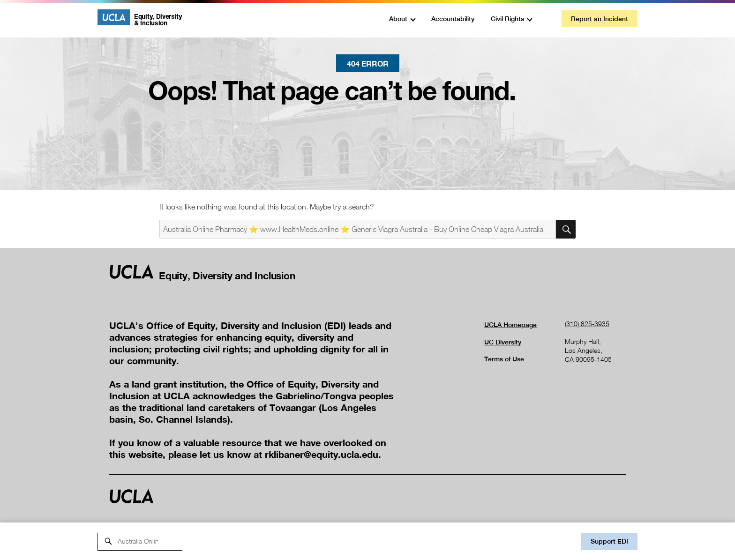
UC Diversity (503, 342)
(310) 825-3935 (587, 324)
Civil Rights (507, 19)
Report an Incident (600, 19)
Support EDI (609, 541)
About (398, 19)
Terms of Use (504, 359)
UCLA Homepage (510, 325)
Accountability (453, 19)
